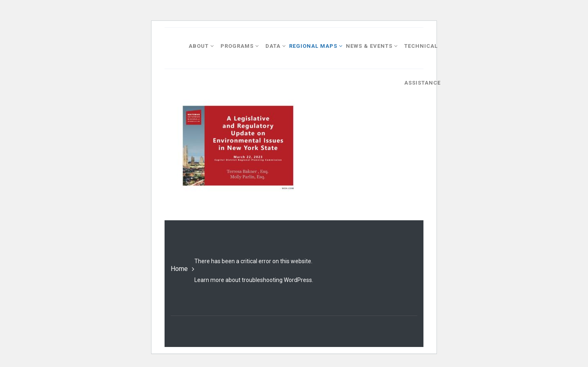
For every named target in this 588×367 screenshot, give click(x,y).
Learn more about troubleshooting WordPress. (254, 280)
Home (179, 269)
